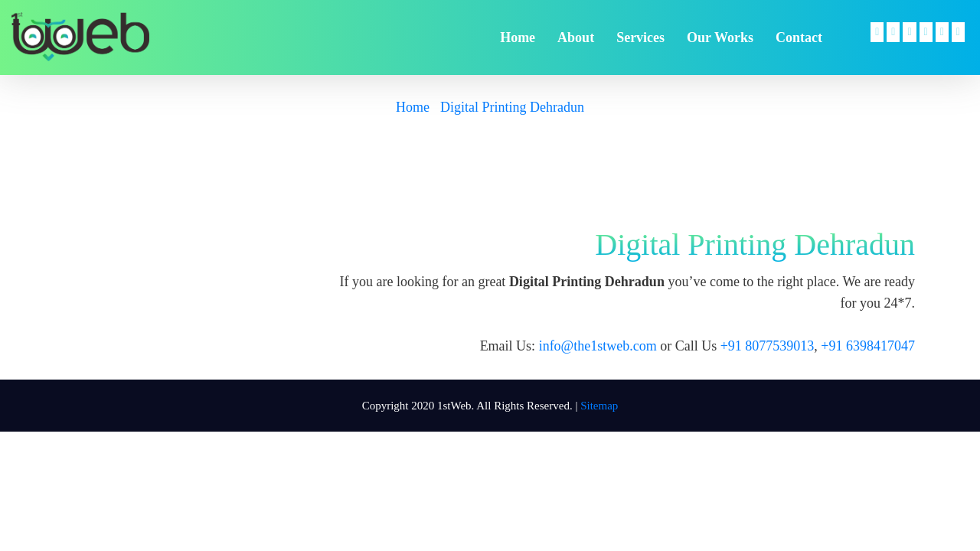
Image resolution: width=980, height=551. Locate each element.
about (576, 37)
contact (799, 37)
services (640, 37)
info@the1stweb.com (598, 346)
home (518, 37)
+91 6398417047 (868, 346)
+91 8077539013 (768, 346)
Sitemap (599, 406)
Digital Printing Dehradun (512, 107)
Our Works (720, 37)
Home (413, 107)
